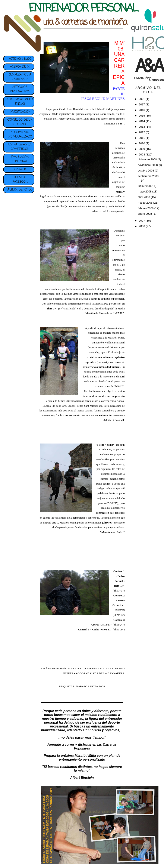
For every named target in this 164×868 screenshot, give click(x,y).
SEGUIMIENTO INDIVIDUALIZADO (20, 135)
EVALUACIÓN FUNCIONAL (20, 159)
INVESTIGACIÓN (20, 112)
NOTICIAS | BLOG (20, 59)
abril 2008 (144, 197)
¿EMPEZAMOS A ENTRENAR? (20, 77)
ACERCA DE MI (20, 67)
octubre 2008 (146, 171)
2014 (142, 121)
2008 (142, 155)
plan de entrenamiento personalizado (90, 758)
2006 (142, 226)
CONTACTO (20, 169)
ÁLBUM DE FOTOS (20, 190)
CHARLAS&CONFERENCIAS (20, 102)
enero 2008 (145, 214)
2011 (142, 138)
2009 (142, 149)
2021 (142, 99)
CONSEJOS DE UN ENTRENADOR (20, 122)
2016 (142, 110)
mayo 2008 (145, 191)
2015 (142, 116)
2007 (142, 221)
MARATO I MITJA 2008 (90, 686)
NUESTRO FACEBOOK (20, 180)
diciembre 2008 (148, 159)
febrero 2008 (146, 208)
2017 (142, 104)
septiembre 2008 (148, 176)
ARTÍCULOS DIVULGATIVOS (20, 89)
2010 (142, 143)
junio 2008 (145, 186)
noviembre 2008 (148, 165)
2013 (142, 127)
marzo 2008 (145, 203)
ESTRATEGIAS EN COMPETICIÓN (20, 147)
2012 (142, 132)
